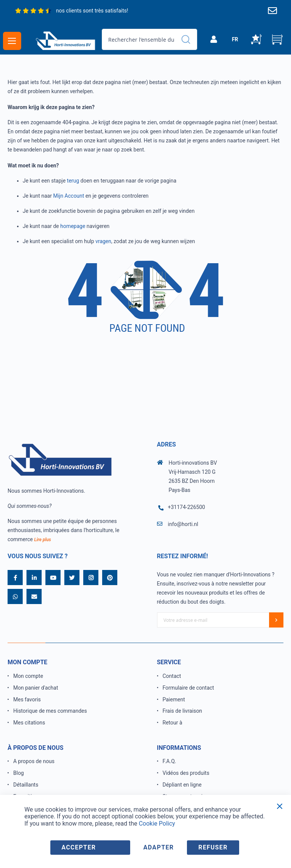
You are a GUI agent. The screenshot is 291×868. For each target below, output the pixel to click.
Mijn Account (68, 196)
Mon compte (28, 676)
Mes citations (29, 723)
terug (73, 181)
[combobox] (149, 39)
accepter (79, 847)
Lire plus (43, 540)
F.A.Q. (170, 761)
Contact (172, 676)
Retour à (173, 723)
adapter (159, 847)
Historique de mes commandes (50, 711)
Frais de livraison (183, 711)
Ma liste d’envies (256, 39)
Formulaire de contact (188, 688)
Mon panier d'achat (36, 688)
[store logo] (65, 40)
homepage (73, 226)
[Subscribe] (276, 620)
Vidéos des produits (186, 773)
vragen (103, 241)
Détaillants (26, 785)
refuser (213, 847)
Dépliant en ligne (182, 785)
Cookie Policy (157, 824)
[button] (235, 39)
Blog (19, 773)
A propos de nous (34, 761)
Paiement (174, 699)
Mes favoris (27, 699)
